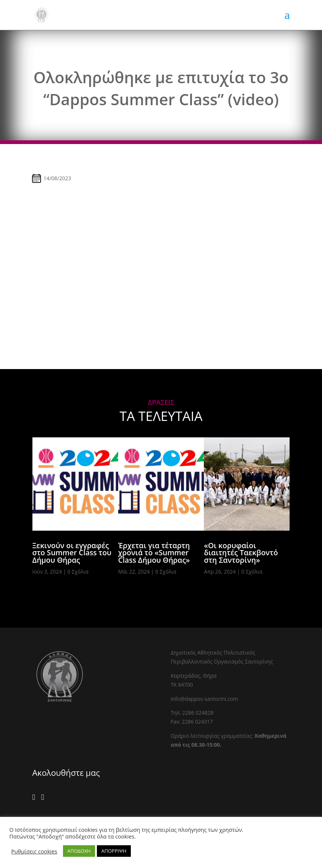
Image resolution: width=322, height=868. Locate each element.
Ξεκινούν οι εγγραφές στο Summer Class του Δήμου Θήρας (72, 553)
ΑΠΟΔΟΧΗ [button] (79, 851)
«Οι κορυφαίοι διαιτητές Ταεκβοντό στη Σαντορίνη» (241, 553)
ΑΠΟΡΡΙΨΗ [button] (114, 851)
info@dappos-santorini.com (204, 699)
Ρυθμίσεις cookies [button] (34, 851)
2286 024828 (198, 713)
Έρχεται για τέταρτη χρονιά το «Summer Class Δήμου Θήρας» (154, 553)
